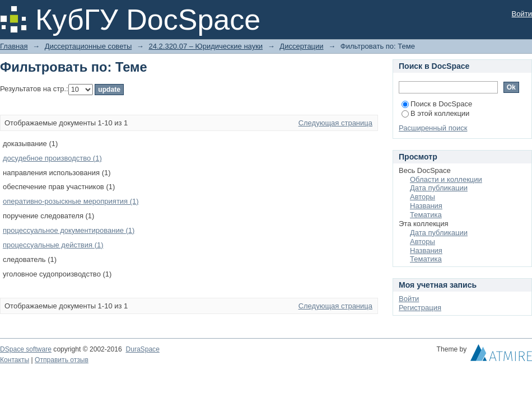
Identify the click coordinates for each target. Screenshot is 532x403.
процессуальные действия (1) (53, 245)
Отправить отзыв (62, 360)
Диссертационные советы (88, 46)
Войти (522, 14)
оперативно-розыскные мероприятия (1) (71, 201)
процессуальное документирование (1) (69, 230)
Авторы (423, 197)
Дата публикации (439, 188)
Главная (14, 46)
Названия (426, 206)
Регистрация (420, 308)
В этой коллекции (435, 113)
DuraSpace (142, 349)
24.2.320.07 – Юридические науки (206, 46)
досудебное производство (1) (52, 158)
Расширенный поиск (433, 128)
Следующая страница (335, 123)
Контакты (15, 360)
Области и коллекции (446, 179)
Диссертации (301, 46)
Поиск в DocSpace (437, 104)
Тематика (426, 215)
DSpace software (26, 349)
